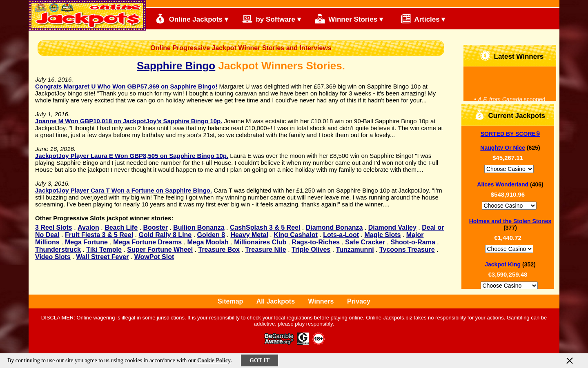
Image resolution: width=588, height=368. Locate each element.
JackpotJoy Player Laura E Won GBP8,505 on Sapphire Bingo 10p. (132, 156)
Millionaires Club (260, 242)
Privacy (359, 301)
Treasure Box (219, 249)
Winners (321, 301)
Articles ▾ (419, 19)
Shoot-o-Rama (413, 242)
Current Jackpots (510, 115)
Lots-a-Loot (341, 235)
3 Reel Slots (54, 227)
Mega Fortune (86, 242)
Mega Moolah (208, 242)
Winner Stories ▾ (349, 19)
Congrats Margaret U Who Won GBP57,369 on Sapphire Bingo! (126, 86)
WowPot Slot (154, 257)
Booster (155, 227)
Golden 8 (211, 235)
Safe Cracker (365, 242)
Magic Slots (382, 235)
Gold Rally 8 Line (165, 235)
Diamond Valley (392, 227)
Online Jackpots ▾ (192, 19)
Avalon (88, 227)
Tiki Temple (104, 249)
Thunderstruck (58, 249)
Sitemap (230, 301)
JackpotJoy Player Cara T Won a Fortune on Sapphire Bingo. (124, 190)
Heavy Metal (249, 235)
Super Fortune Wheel (160, 249)
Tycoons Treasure (407, 249)
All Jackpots (276, 301)
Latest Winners (512, 56)
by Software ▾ (272, 19)
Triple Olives (311, 249)
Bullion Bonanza (199, 227)
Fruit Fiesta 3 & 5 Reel (99, 235)
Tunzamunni (355, 249)
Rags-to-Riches (316, 242)
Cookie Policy (214, 360)
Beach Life (121, 227)
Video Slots (53, 257)
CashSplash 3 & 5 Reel (265, 227)
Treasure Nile (266, 249)
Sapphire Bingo (176, 66)
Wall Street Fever (102, 257)
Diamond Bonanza (334, 227)
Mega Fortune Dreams (147, 242)
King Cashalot (296, 235)
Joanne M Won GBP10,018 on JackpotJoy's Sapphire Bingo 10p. (129, 121)
